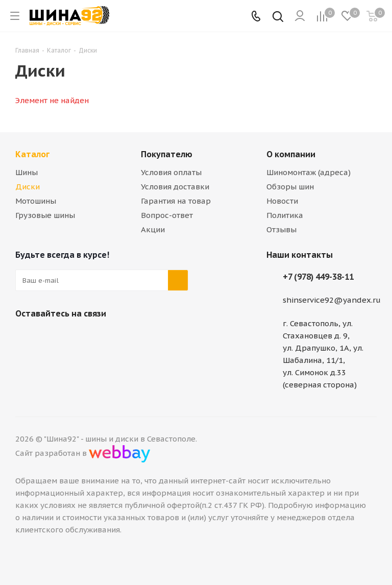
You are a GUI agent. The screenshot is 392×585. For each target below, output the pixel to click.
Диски (28, 187)
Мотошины (36, 201)
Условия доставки (175, 187)
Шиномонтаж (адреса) (309, 172)
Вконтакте (26, 337)
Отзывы (281, 229)
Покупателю (167, 154)
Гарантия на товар (176, 201)
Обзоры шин (290, 187)
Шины (27, 172)
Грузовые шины (45, 215)
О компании (291, 154)
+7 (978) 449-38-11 (318, 277)
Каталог (32, 154)
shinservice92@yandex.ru (332, 300)
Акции (153, 229)
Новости (282, 201)
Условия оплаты (171, 172)
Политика (285, 215)
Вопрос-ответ (167, 215)
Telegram (51, 337)
